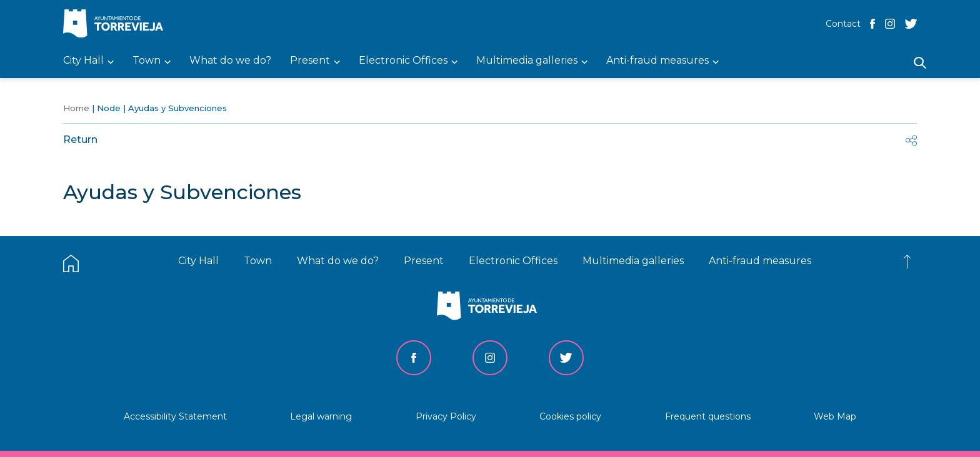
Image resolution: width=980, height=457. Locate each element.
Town (258, 261)
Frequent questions (708, 416)
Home (76, 108)
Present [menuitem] (310, 61)
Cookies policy (570, 416)
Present (424, 261)
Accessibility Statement (175, 416)
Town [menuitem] (147, 61)
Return (80, 140)
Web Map (835, 416)
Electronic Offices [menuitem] (403, 61)
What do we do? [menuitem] (230, 61)
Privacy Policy (446, 416)
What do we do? (338, 261)
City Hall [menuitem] (83, 61)
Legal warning (321, 416)
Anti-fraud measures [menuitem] (657, 61)
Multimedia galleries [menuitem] (527, 61)
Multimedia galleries (633, 261)
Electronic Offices (513, 261)
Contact (843, 24)
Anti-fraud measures (760, 261)
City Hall (198, 261)
